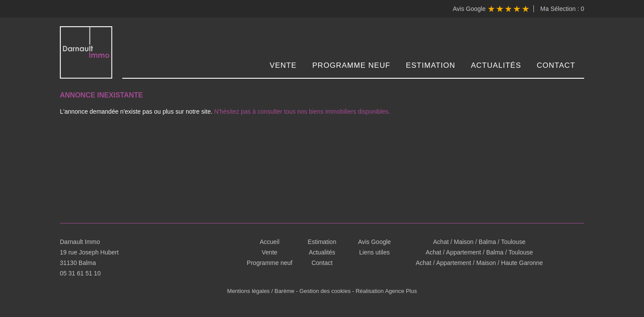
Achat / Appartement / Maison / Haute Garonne (479, 263)
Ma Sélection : (562, 9)
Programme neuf (351, 65)
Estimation (431, 65)
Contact (556, 65)
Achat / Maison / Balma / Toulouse (479, 242)
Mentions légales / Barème (261, 291)
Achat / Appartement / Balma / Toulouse (479, 252)
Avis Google (491, 9)
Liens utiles (374, 252)
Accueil (269, 242)
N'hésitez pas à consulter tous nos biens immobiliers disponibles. (302, 111)
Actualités (496, 65)
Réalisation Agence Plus (386, 291)
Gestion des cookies (325, 291)
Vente (283, 65)
